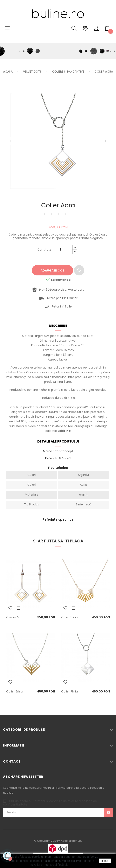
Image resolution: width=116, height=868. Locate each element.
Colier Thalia (70, 617)
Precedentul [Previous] (10, 141)
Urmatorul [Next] (106, 141)
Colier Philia (70, 691)
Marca (48, 451)
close (105, 861)
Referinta (52, 459)
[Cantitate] (65, 250)
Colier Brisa (14, 691)
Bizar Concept (63, 451)
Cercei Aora (15, 617)
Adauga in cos (52, 270)
